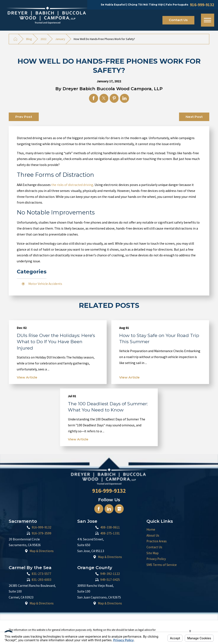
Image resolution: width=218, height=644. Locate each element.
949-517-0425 (110, 580)
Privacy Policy (156, 559)
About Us (153, 535)
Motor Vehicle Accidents (45, 284)
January (60, 39)
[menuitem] (178, 530)
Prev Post (24, 117)
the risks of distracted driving (72, 185)
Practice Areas (157, 541)
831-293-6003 (42, 580)
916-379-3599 (42, 533)
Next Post (194, 117)
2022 (43, 39)
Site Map (153, 553)
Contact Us (178, 20)
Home (151, 529)
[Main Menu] (208, 20)
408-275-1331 (110, 533)
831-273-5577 (42, 574)
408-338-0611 (110, 527)
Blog (29, 39)
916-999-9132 (202, 5)
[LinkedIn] (109, 509)
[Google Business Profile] (119, 509)
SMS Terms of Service (162, 565)
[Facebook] (99, 509)
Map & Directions (42, 551)
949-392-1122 (110, 574)
